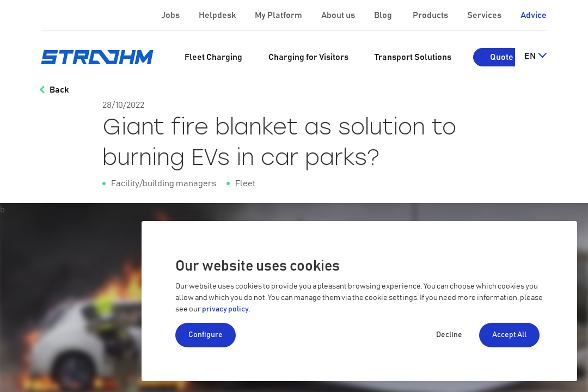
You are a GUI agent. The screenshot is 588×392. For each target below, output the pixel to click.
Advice (534, 15)
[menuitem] (213, 57)
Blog (384, 15)
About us (339, 15)
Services (485, 15)
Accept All (509, 335)
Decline (449, 335)
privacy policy (225, 309)
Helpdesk (218, 15)
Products (431, 15)
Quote (502, 57)
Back (59, 90)
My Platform (278, 15)
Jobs (171, 15)
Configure (206, 335)
